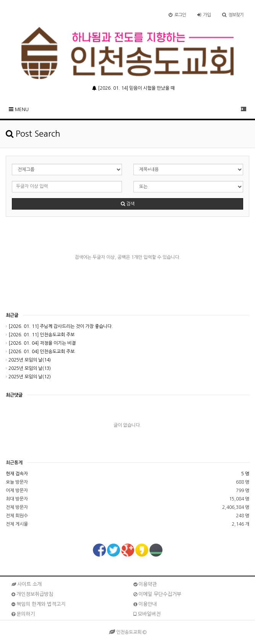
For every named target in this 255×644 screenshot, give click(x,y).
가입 (204, 15)
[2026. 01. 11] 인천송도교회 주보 (40, 335)
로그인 (177, 15)
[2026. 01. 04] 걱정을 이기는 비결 (41, 343)
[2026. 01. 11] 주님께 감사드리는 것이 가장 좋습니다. (59, 326)
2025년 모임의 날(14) (28, 360)
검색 (128, 204)
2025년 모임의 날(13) (28, 368)
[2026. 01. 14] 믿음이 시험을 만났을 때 (133, 88)
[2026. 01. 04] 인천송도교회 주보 (40, 352)
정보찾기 (233, 15)
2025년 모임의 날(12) (28, 377)
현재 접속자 (17, 474)
